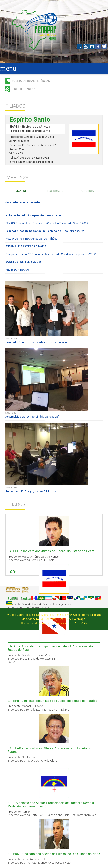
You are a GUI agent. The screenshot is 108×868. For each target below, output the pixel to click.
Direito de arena (24, 89)
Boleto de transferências (31, 81)
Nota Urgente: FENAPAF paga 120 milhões (31, 239)
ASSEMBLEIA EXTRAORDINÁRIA (26, 246)
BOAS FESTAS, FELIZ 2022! (23, 262)
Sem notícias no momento (23, 202)
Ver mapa (79, 619)
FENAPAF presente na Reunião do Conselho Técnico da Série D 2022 (47, 223)
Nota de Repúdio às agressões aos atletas (33, 215)
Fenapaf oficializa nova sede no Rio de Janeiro (54, 339)
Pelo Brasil (54, 191)
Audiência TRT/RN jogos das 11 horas (54, 488)
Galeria (88, 191)
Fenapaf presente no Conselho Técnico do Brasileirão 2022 (45, 231)
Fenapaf (20, 191)
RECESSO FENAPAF (18, 270)
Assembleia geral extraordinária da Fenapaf (54, 413)
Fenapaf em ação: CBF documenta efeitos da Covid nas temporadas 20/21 (51, 254)
